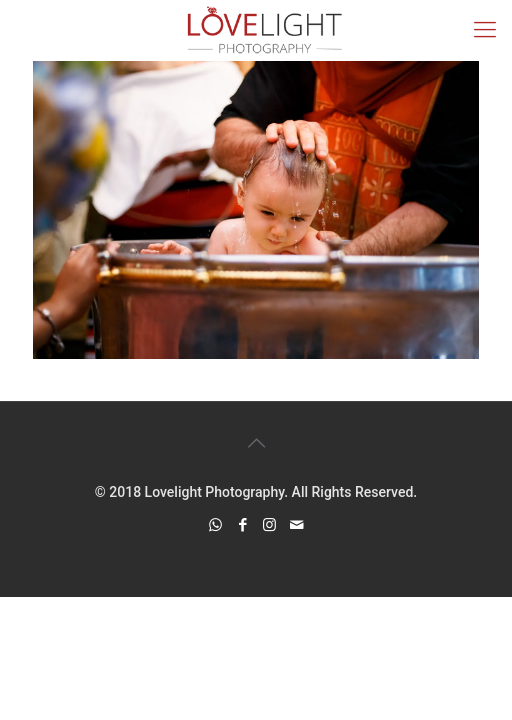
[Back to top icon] (256, 443)
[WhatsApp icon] (215, 525)
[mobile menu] (485, 30)
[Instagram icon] (269, 525)
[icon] (296, 525)
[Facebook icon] (242, 525)
